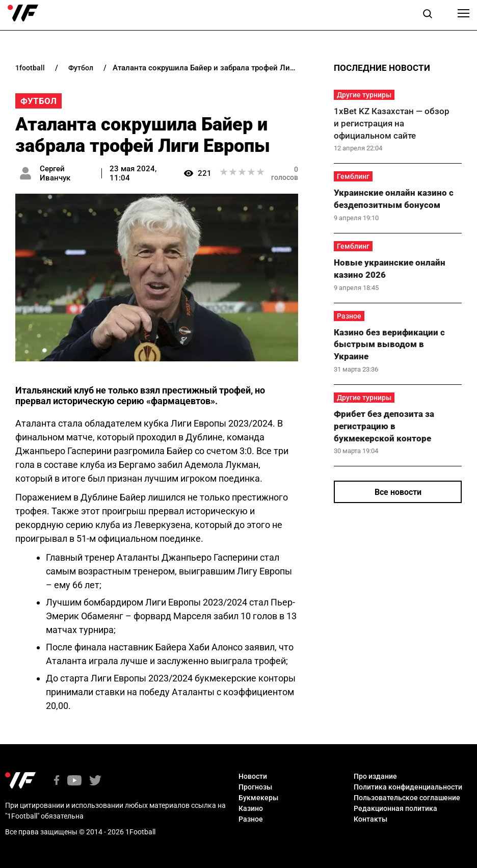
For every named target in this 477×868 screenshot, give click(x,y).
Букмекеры (258, 798)
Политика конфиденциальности (408, 787)
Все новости (398, 492)
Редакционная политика (395, 808)
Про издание (375, 776)
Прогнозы (255, 787)
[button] (428, 15)
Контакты (370, 819)
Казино (251, 808)
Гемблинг (353, 176)
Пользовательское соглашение (407, 798)
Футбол (38, 101)
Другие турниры (364, 95)
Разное (349, 316)
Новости (253, 776)
